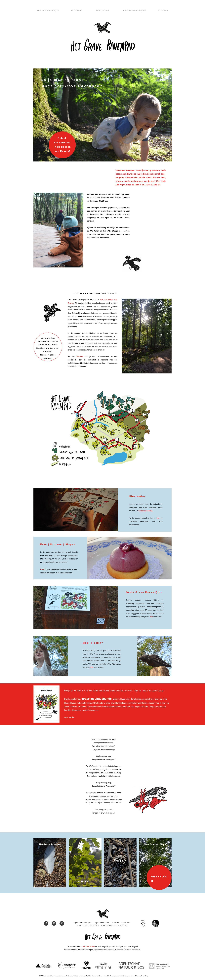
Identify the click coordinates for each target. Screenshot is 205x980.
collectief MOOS (88, 947)
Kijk (92, 667)
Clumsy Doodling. (146, 511)
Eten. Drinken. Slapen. (156, 844)
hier (49, 338)
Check (43, 569)
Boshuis (80, 356)
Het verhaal (83, 881)
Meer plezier (121, 860)
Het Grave (45, 844)
